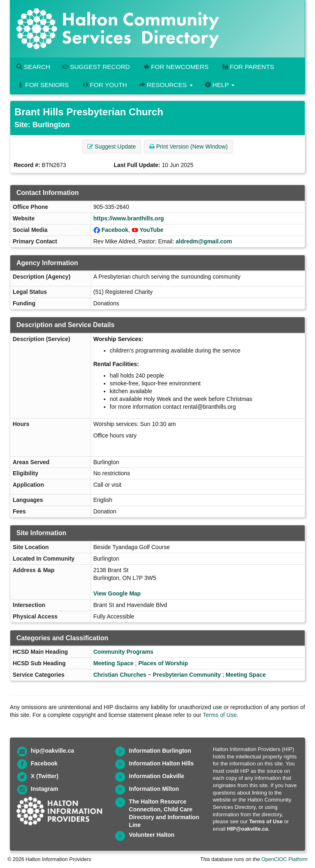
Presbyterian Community (187, 675)
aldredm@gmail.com (204, 241)
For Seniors (43, 85)
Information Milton (154, 789)
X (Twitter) (45, 776)
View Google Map (117, 593)
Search (33, 67)
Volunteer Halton (152, 835)
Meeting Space (114, 663)
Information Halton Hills (161, 763)
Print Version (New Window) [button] (188, 147)
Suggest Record (96, 67)
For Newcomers (176, 67)
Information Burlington (160, 751)
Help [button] (220, 85)
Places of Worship (163, 663)
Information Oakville (156, 776)
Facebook (115, 230)
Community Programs (123, 652)
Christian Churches (120, 675)
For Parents (247, 67)
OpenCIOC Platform (284, 859)
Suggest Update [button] (112, 147)
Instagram (45, 789)
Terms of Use (220, 715)
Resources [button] (166, 85)
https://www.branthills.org (129, 218)
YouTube (151, 230)
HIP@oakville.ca (247, 829)
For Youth (104, 85)
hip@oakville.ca (52, 751)
